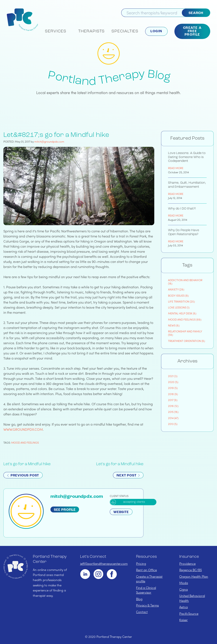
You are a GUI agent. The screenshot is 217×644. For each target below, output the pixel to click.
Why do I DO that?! (182, 209)
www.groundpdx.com (23, 429)
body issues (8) (178, 295)
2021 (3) (173, 376)
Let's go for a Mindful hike (27, 464)
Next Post (128, 476)
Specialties (125, 31)
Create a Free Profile (192, 31)
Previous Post (23, 476)
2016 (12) (173, 406)
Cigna (184, 589)
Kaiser (184, 620)
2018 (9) (173, 394)
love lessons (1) (179, 307)
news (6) (174, 325)
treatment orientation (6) (186, 341)
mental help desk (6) (182, 313)
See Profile (65, 510)
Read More (176, 168)
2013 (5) (173, 424)
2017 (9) (173, 400)
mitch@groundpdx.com (49, 141)
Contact (142, 612)
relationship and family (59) (185, 333)
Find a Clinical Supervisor (146, 590)
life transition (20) (181, 301)
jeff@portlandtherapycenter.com (104, 563)
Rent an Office (146, 570)
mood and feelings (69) (185, 319)
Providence (187, 563)
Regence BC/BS (191, 570)
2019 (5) (173, 388)
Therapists (91, 31)
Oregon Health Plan (194, 576)
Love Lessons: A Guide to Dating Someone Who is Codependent (187, 157)
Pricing (141, 563)
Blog (139, 599)
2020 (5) (173, 382)
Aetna (184, 607)
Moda (184, 583)
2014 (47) (173, 418)
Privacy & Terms (147, 605)
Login (156, 31)
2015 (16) (173, 412)
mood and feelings (25, 442)
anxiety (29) (176, 289)
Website (121, 512)
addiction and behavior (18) (185, 282)
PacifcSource (189, 613)
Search (196, 13)
